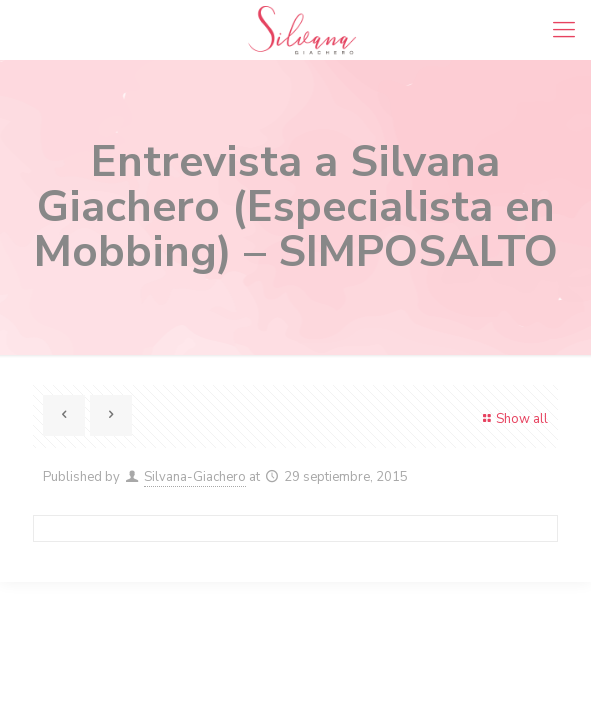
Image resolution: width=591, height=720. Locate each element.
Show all (513, 419)
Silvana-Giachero (195, 477)
